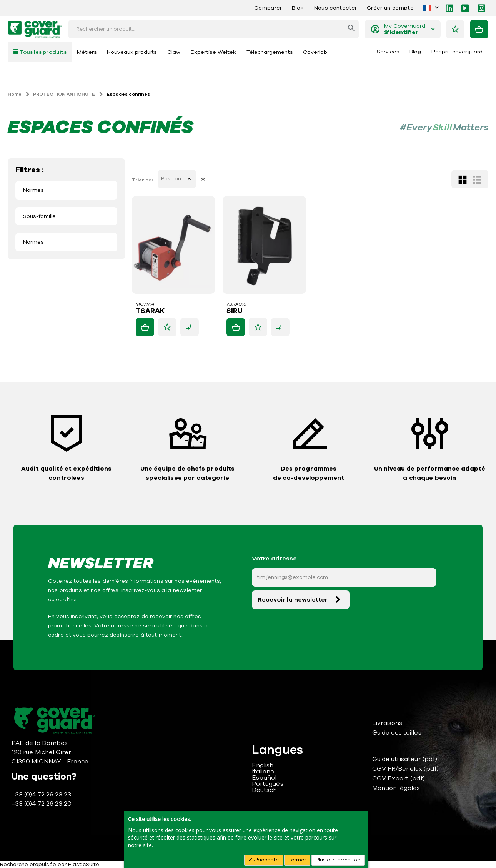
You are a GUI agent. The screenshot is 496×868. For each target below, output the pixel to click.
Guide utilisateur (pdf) (405, 759)
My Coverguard (405, 29)
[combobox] (214, 29)
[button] (168, 327)
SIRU (235, 311)
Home (15, 94)
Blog (298, 8)
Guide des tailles (397, 733)
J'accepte (266, 860)
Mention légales (396, 788)
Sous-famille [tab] (39, 216)
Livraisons (387, 723)
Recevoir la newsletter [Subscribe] (293, 600)
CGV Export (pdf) (399, 778)
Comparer (268, 8)
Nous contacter (335, 8)
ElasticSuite (84, 864)
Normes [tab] (33, 190)
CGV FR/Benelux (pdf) (405, 769)
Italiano (263, 772)
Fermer (297, 860)
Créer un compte (390, 8)
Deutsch (264, 790)
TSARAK (151, 311)
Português (268, 784)
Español (264, 778)
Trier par (144, 180)
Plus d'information (338, 860)
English (263, 765)
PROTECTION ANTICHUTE (64, 94)
